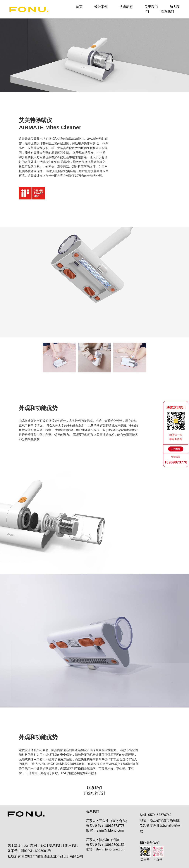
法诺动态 (126, 7)
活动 (43, 845)
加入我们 (72, 845)
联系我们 (167, 12)
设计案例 (101, 7)
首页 (79, 7)
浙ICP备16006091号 (36, 851)
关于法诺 (14, 845)
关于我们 (151, 7)
